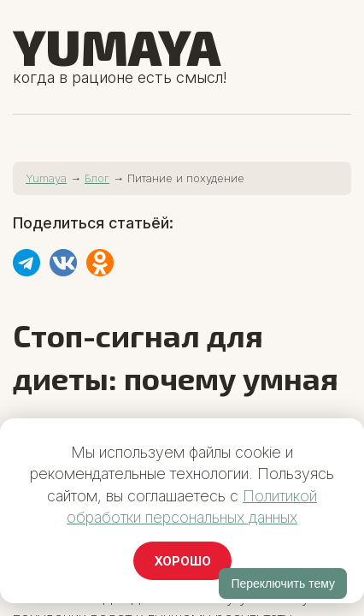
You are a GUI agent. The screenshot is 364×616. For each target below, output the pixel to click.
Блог (97, 178)
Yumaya (117, 46)
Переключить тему (283, 583)
